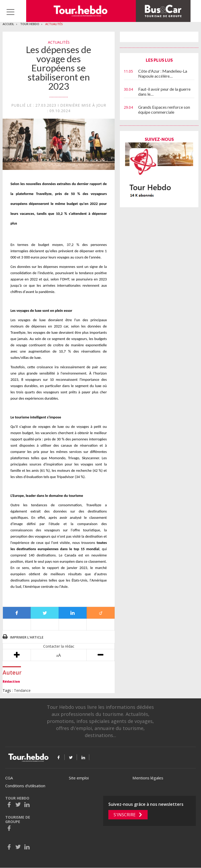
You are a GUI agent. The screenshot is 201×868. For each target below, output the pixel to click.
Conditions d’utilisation (25, 786)
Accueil (8, 24)
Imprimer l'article (27, 637)
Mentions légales (148, 778)
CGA (9, 778)
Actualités (54, 24)
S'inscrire (125, 815)
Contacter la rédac (59, 646)
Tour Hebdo (30, 24)
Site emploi (79, 778)
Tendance (22, 690)
